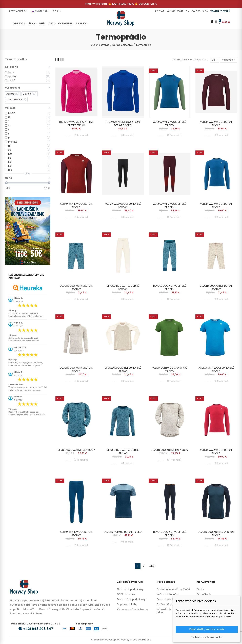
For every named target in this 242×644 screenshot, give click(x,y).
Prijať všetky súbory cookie (207, 629)
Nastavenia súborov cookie (207, 637)
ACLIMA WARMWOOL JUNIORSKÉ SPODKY (123, 206)
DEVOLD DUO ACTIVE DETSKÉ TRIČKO (76, 369)
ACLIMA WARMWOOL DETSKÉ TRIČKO (170, 124)
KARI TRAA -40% (123, 4)
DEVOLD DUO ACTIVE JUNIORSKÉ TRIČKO (123, 369)
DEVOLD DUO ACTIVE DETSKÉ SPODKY (76, 287)
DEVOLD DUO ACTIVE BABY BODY (76, 450)
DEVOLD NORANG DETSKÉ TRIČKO (123, 532)
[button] (159, 11)
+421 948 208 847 (38, 629)
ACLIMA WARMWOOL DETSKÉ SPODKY (170, 206)
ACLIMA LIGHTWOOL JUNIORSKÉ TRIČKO (169, 369)
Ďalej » (152, 566)
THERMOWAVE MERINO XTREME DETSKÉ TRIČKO (76, 124)
